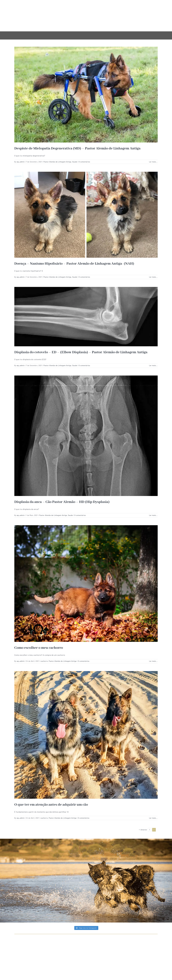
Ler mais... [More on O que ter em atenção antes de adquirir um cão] (153, 818)
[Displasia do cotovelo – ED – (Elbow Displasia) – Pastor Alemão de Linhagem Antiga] (86, 317)
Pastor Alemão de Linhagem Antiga (57, 162)
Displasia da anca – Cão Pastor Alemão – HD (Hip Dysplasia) (62, 502)
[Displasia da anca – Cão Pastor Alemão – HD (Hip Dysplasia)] (86, 436)
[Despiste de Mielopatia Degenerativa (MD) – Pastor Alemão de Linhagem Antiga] (86, 95)
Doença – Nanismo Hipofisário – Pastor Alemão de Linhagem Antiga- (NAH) (74, 264)
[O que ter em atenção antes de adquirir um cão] (86, 735)
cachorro (44, 661)
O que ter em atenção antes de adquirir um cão (51, 805)
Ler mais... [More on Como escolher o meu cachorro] (153, 661)
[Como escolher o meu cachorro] (86, 584)
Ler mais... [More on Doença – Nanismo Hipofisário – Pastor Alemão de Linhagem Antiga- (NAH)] (153, 277)
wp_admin (21, 162)
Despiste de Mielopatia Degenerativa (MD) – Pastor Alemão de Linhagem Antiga (77, 148)
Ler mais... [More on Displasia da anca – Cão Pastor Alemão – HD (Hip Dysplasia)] (153, 515)
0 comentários (84, 162)
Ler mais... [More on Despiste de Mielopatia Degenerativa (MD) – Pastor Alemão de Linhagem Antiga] (153, 162)
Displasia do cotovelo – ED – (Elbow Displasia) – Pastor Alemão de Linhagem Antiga (81, 352)
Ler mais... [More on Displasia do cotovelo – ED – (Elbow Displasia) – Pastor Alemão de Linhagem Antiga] (153, 365)
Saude (75, 162)
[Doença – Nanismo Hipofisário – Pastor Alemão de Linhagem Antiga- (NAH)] (86, 215)
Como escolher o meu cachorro (39, 648)
